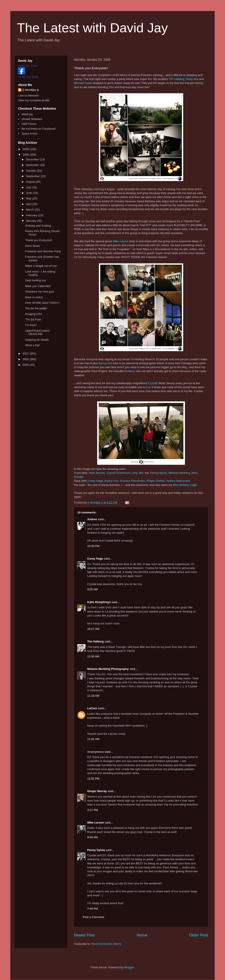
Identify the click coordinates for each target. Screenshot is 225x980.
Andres (92, 519)
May (29, 198)
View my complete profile (34, 100)
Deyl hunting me (35, 280)
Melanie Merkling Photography (108, 669)
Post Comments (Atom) (106, 944)
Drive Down (32, 246)
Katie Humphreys (99, 602)
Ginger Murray (97, 791)
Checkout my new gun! (40, 292)
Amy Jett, (138, 473)
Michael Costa (83, 83)
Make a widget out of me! (41, 266)
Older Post (199, 935)
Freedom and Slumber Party (43, 251)
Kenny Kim (105, 363)
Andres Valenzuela (178, 481)
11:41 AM (93, 739)
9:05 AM (93, 589)
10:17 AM (93, 629)
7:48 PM (93, 909)
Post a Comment (93, 917)
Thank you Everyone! (39, 240)
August (31, 182)
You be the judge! (36, 308)
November (33, 165)
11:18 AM (93, 696)
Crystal (152, 383)
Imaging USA (34, 314)
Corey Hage (95, 481)
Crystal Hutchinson (119, 473)
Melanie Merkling (179, 473)
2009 (26, 149)
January (31, 221)
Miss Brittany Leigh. (185, 485)
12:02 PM (93, 779)
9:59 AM (93, 837)
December (33, 159)
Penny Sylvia (159, 473)
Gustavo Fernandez (132, 481)
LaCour (92, 708)
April (29, 204)
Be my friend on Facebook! (39, 129)
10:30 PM (93, 546)
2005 (26, 365)
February (32, 215)
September (33, 176)
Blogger (129, 967)
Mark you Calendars (38, 286)
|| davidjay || (31, 90)
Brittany (130, 371)
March (30, 210)
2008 (26, 155)
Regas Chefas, (156, 481)
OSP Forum (29, 124)
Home (142, 935)
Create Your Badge (28, 77)
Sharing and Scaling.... (39, 226)
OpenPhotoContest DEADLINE (37, 332)
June (29, 193)
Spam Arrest (29, 134)
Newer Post (84, 935)
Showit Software (32, 119)
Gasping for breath (37, 340)
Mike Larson (121, 241)
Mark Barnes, (97, 473)
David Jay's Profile (28, 66)
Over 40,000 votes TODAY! (42, 303)
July (29, 187)
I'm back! (31, 325)
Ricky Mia (192, 79)
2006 (26, 359)
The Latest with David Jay (92, 28)
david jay (27, 114)
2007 (26, 354)
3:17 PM (93, 810)
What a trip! (32, 345)
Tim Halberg (176, 79)
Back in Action (34, 297)
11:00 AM (93, 656)
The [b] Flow (33, 319)
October (31, 171)
